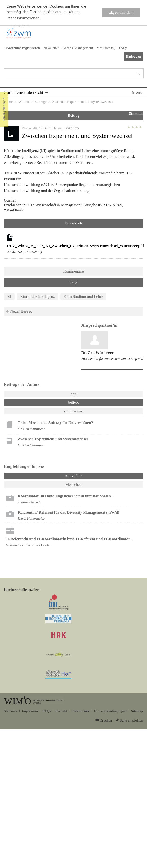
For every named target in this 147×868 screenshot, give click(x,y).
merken (138, 113)
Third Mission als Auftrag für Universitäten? (55, 423)
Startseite (11, 711)
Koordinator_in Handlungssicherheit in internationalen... (66, 496)
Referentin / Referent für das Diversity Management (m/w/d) (69, 512)
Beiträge (40, 102)
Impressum (30, 711)
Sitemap (137, 711)
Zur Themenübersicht (24, 92)
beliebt (73, 402)
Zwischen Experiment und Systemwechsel (53, 439)
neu (73, 394)
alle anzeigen (31, 589)
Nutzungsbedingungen (110, 711)
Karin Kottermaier (31, 518)
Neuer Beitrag (21, 311)
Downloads (73, 223)
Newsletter (51, 48)
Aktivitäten (85, 475)
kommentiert (73, 411)
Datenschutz (81, 711)
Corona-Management (78, 48)
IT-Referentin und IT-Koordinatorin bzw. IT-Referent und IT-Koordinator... (69, 539)
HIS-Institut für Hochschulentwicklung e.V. (112, 359)
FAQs (123, 48)
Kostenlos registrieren (23, 48)
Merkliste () (106, 48)
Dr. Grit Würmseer (97, 353)
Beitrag (73, 115)
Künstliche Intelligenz (37, 297)
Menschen (74, 485)
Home (8, 102)
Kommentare (73, 271)
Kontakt (61, 711)
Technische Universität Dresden (28, 545)
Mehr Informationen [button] (23, 18)
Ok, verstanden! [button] (121, 13)
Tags (74, 282)
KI (9, 297)
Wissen (23, 102)
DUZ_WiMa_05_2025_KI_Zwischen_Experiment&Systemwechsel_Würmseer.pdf (75, 246)
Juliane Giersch (29, 502)
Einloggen (133, 56)
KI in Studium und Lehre (83, 297)
